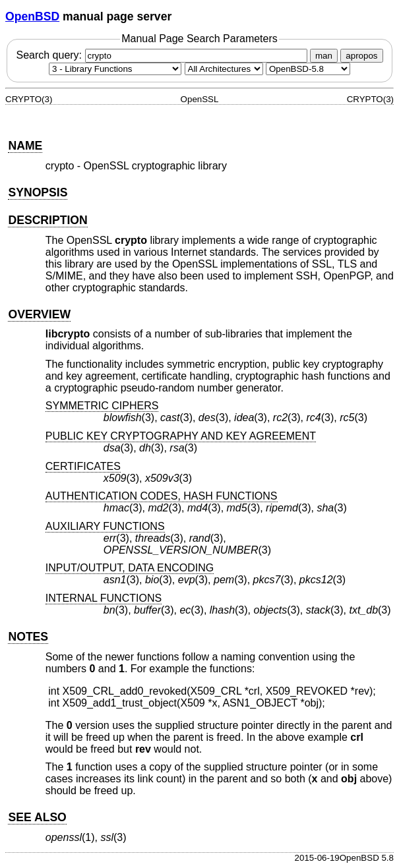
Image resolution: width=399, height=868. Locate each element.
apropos (361, 56)
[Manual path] (308, 69)
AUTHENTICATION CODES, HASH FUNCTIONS (162, 496)
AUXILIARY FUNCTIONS (105, 526)
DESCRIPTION (47, 220)
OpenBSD (32, 16)
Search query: (163, 55)
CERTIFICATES (83, 466)
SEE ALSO (37, 817)
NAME (25, 146)
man (324, 56)
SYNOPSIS (38, 192)
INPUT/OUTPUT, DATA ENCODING (130, 568)
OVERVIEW (39, 314)
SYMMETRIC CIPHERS (102, 406)
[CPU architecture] (224, 69)
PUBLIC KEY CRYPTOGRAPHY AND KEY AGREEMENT (181, 436)
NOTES (28, 637)
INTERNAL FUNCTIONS (104, 598)
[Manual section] (115, 69)
